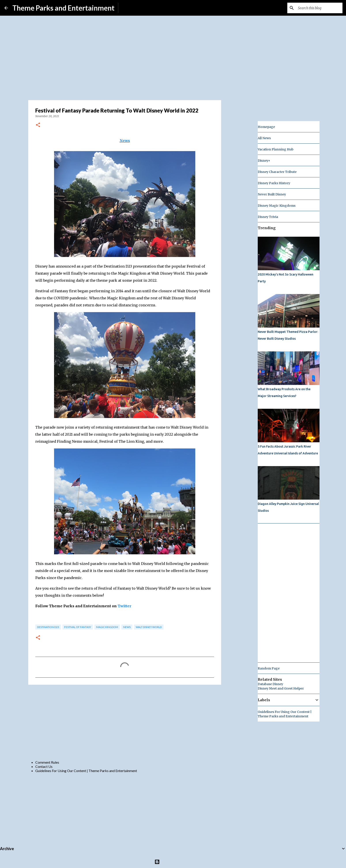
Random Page (269, 668)
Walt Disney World (149, 627)
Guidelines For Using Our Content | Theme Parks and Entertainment (86, 771)
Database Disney (270, 684)
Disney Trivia (268, 217)
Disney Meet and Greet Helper (281, 688)
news (127, 627)
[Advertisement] (125, 722)
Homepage (266, 127)
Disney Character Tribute (277, 172)
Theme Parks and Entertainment (63, 8)
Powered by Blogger (173, 862)
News (125, 141)
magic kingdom (107, 627)
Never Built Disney (272, 194)
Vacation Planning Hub (276, 149)
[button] (38, 125)
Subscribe (129, 8)
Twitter (124, 606)
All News (264, 138)
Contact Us (44, 766)
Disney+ (264, 161)
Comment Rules (47, 762)
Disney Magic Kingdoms (277, 206)
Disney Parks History (274, 183)
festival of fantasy (78, 627)
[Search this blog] (319, 8)
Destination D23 (48, 627)
